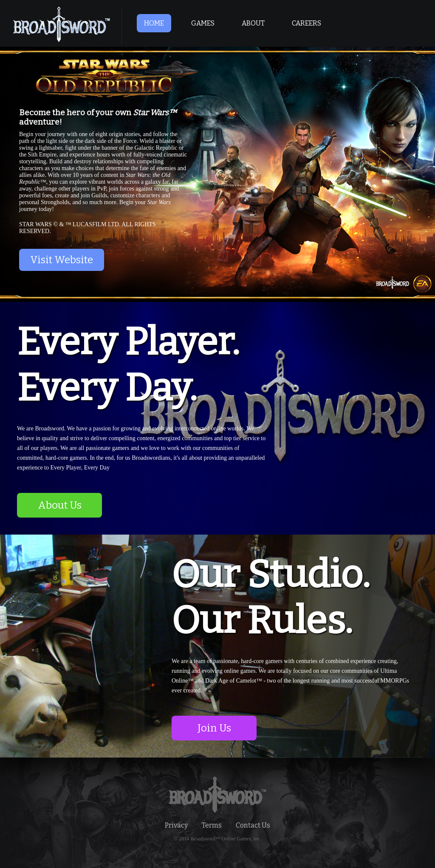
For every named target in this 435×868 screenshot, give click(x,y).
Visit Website (62, 260)
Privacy (176, 825)
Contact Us (253, 825)
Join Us (214, 728)
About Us (60, 505)
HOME (154, 23)
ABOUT (253, 23)
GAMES (203, 23)
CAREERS (306, 23)
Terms (212, 825)
